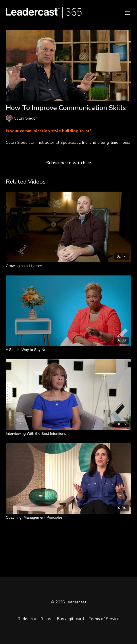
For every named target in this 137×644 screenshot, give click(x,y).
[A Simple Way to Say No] (68, 350)
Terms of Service (104, 619)
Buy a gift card (71, 619)
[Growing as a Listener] (68, 266)
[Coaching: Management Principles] (68, 518)
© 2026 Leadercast (68, 602)
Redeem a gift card (35, 619)
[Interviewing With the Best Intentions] (68, 434)
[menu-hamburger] (128, 13)
